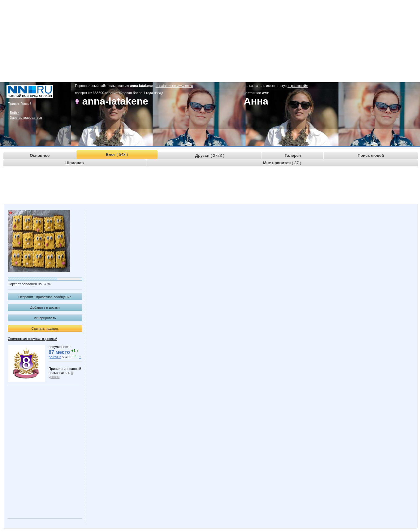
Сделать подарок (45, 328)
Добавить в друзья (45, 307)
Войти (15, 113)
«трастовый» (298, 86)
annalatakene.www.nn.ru (174, 86)
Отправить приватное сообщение (45, 297)
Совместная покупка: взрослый (32, 339)
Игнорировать (45, 318)
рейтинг (55, 357)
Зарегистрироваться (26, 118)
